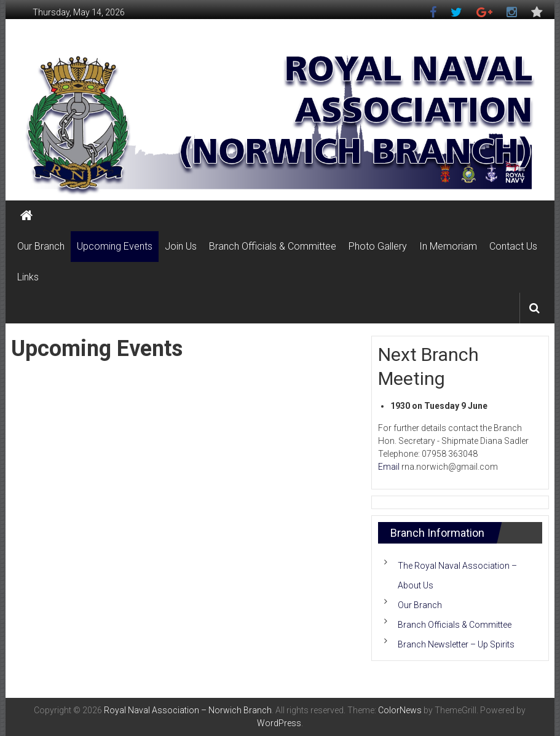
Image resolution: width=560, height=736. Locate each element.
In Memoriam (448, 246)
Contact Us (513, 246)
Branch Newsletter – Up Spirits (456, 644)
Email (389, 467)
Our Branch (41, 246)
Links (28, 277)
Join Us (181, 246)
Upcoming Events (115, 246)
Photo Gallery (378, 246)
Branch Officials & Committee (273, 246)
